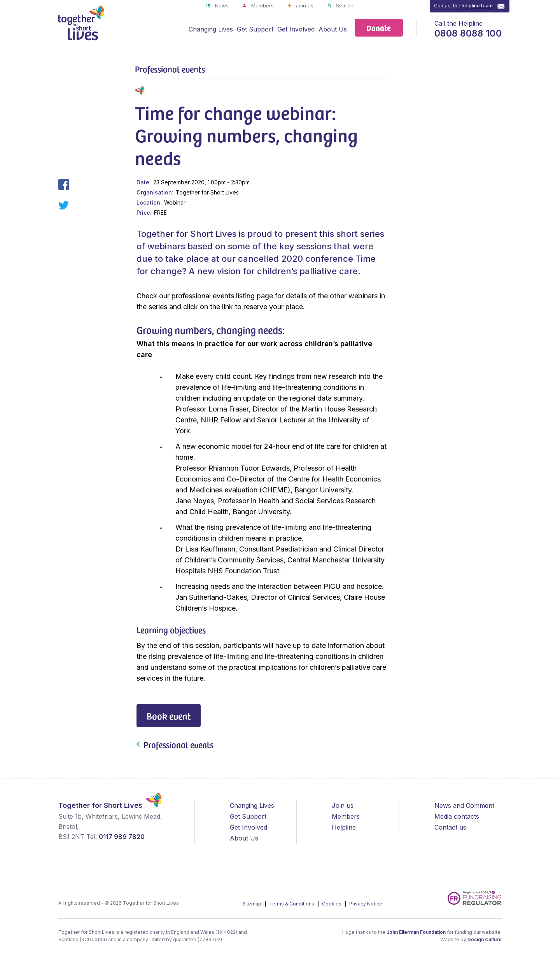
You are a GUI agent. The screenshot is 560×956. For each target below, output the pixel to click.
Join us (304, 5)
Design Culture (485, 939)
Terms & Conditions (292, 904)
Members (262, 5)
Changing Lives (211, 29)
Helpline (344, 827)
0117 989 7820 (122, 837)
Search (344, 5)
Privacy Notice (366, 904)
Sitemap (252, 904)
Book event (169, 716)
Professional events (170, 69)
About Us (333, 29)
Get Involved (296, 29)
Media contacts (457, 816)
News (221, 5)
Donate (379, 27)
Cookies (332, 904)
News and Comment (464, 805)
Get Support (255, 29)
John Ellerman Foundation (416, 932)
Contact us (450, 827)
